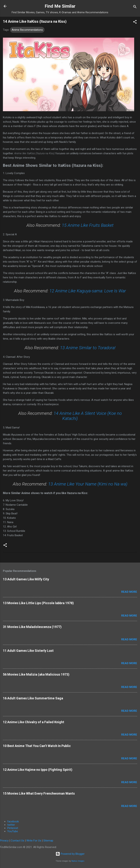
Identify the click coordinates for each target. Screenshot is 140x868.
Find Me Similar (60, 6)
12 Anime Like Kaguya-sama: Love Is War (88, 291)
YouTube (13, 831)
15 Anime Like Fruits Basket (88, 225)
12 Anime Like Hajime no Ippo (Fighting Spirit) (38, 770)
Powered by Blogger (70, 854)
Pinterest (13, 828)
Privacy (4, 841)
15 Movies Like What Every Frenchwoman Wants (39, 793)
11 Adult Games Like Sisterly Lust (28, 651)
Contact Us (17, 841)
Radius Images (78, 861)
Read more (129, 592)
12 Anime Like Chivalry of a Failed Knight (34, 722)
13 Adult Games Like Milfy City (26, 579)
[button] (135, 22)
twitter (11, 825)
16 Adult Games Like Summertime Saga (33, 698)
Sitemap (48, 841)
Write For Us (34, 841)
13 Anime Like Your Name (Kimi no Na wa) (88, 484)
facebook (13, 821)
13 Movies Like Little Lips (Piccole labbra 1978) (38, 603)
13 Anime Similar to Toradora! (88, 348)
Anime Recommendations (27, 30)
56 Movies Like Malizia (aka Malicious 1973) (36, 674)
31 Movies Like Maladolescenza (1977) (32, 627)
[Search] (135, 7)
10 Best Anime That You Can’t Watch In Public (37, 746)
